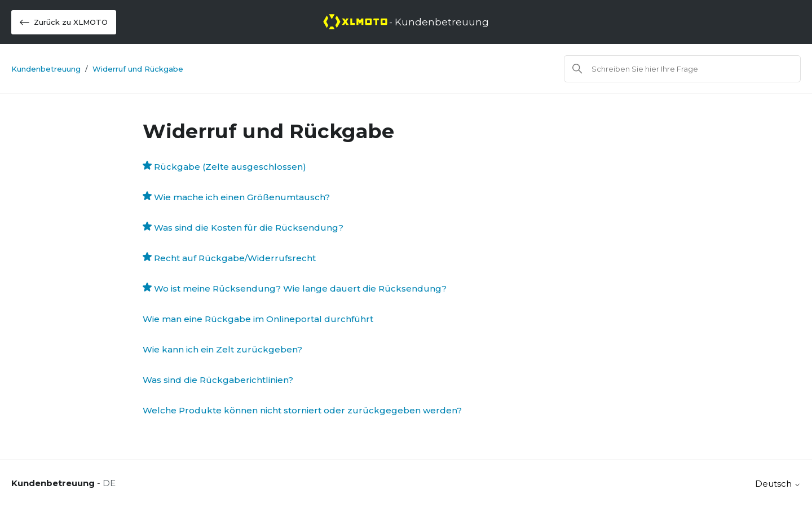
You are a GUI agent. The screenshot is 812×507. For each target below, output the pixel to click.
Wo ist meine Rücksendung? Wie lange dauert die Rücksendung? (300, 288)
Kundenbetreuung (46, 69)
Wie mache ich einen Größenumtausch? (242, 197)
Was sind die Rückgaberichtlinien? (218, 380)
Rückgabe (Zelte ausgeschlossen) (230, 167)
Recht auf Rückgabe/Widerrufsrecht (235, 258)
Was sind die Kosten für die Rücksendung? (249, 228)
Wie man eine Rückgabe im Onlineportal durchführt (258, 319)
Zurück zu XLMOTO (64, 22)
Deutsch (778, 484)
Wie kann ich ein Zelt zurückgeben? (222, 349)
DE (109, 483)
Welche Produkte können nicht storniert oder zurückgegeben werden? (302, 410)
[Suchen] (682, 69)
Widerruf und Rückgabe (138, 69)
